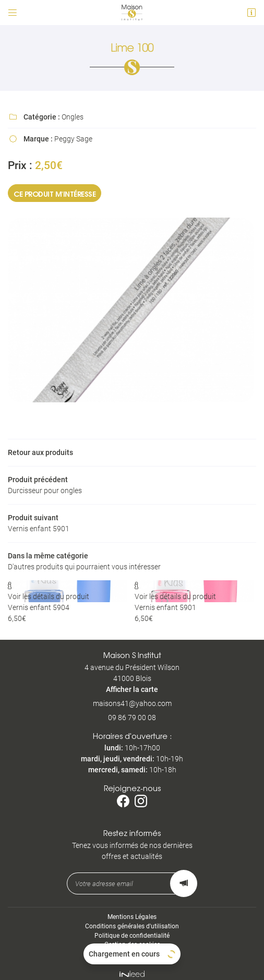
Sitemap (132, 949)
